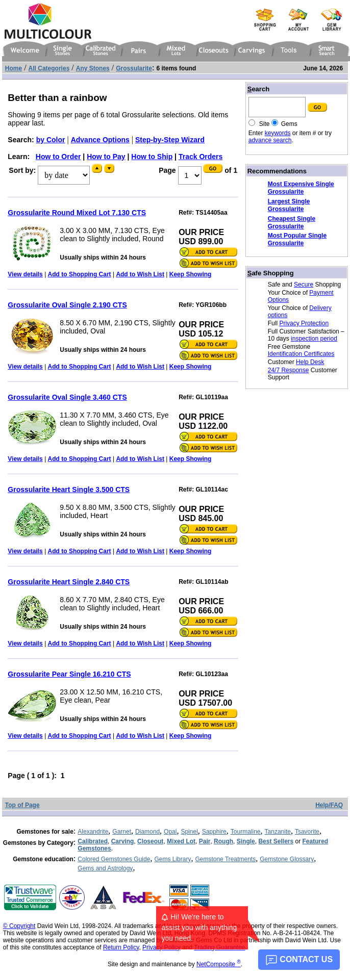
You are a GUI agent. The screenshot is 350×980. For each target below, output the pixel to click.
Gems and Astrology (105, 868)
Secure (304, 285)
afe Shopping (271, 273)
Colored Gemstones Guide (114, 859)
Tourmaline (246, 832)
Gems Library (172, 859)
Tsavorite (307, 832)
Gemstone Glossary (287, 859)
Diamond (147, 832)
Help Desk (310, 362)
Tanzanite (278, 832)
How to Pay (106, 157)
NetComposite (219, 964)
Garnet (122, 832)
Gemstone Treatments (225, 859)
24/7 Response (289, 370)
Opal (170, 832)
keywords (278, 133)
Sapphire (214, 832)
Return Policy (121, 947)
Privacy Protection (304, 323)
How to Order (58, 157)
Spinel (189, 832)
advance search (270, 140)
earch (258, 89)
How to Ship (152, 157)
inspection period (314, 339)
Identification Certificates (301, 354)
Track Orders (201, 157)
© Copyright (19, 926)
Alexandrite (93, 832)
